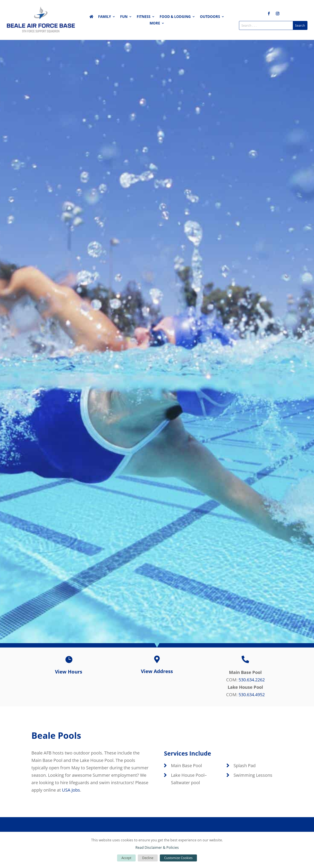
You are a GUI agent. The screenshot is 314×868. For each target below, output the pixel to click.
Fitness (144, 17)
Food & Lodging (175, 17)
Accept (126, 858)
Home (91, 17)
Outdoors (210, 17)
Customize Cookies (178, 858)
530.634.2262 (252, 680)
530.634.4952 (252, 695)
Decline (148, 858)
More (155, 24)
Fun (124, 17)
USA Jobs (71, 790)
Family (105, 17)
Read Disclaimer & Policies (157, 847)
